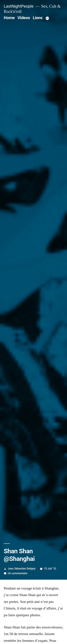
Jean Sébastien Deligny (22, 569)
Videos (24, 18)
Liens (38, 18)
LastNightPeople (19, 6)
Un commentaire (18, 573)
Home (9, 18)
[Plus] (47, 18)
